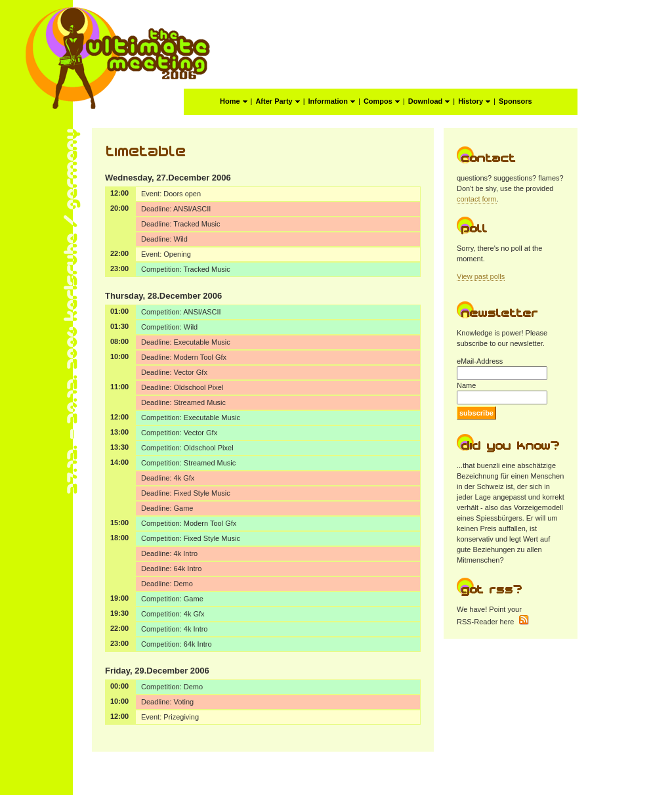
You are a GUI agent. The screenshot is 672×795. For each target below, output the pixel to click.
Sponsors (515, 101)
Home (234, 101)
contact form (477, 199)
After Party (277, 101)
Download (429, 101)
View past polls (481, 276)
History (474, 101)
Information (332, 101)
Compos (382, 101)
